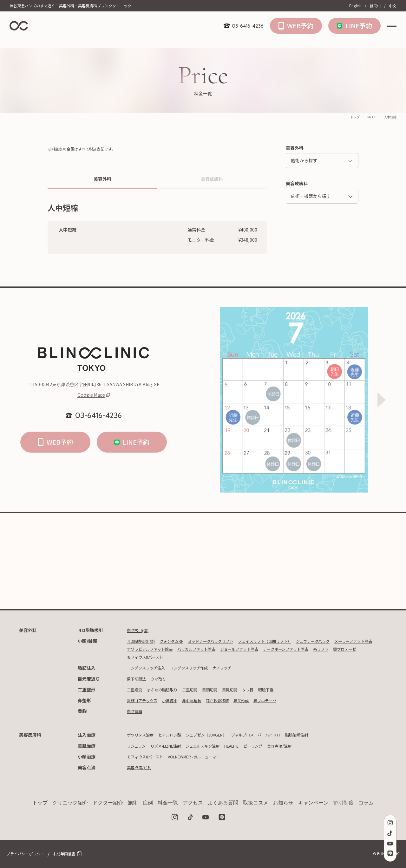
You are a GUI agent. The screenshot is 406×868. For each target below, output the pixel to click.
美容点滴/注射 (304, 746)
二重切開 (199, 690)
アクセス (193, 803)
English (355, 6)
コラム (366, 803)
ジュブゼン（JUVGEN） (218, 735)
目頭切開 (221, 690)
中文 (393, 6)
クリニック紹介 (70, 803)
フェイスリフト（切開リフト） (286, 641)
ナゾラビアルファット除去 (202, 649)
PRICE (372, 117)
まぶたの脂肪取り (167, 690)
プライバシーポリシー (25, 854)
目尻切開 (244, 690)
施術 (133, 803)
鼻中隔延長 (201, 700)
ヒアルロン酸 (176, 735)
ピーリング (274, 746)
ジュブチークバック (342, 641)
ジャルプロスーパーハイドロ (275, 735)
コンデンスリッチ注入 (149, 668)
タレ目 (264, 690)
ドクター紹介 (108, 803)
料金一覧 (168, 803)
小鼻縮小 (176, 700)
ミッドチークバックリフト (224, 641)
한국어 (375, 6)
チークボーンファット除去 (153, 657)
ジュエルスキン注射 (215, 746)
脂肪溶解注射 (322, 735)
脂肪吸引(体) (140, 630)
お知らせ (283, 803)
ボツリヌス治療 (142, 735)
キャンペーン (313, 803)
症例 (148, 803)
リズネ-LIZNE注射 (172, 746)
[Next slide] (382, 400)
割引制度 (344, 803)
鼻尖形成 (257, 700)
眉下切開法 (138, 679)
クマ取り (163, 679)
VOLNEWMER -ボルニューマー (205, 757)
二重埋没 (136, 690)
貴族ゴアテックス (145, 700)
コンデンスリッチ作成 (198, 668)
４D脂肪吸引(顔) (143, 641)
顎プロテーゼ (220, 657)
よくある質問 (223, 803)
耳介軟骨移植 (230, 700)
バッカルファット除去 (256, 649)
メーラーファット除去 (149, 649)
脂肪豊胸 (136, 711)
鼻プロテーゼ (284, 700)
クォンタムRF (179, 641)
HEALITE (249, 746)
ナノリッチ (236, 668)
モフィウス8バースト (260, 657)
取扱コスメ (256, 803)
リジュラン (138, 746)
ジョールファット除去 (305, 649)
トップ (355, 117)
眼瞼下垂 (284, 690)
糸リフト (193, 657)
